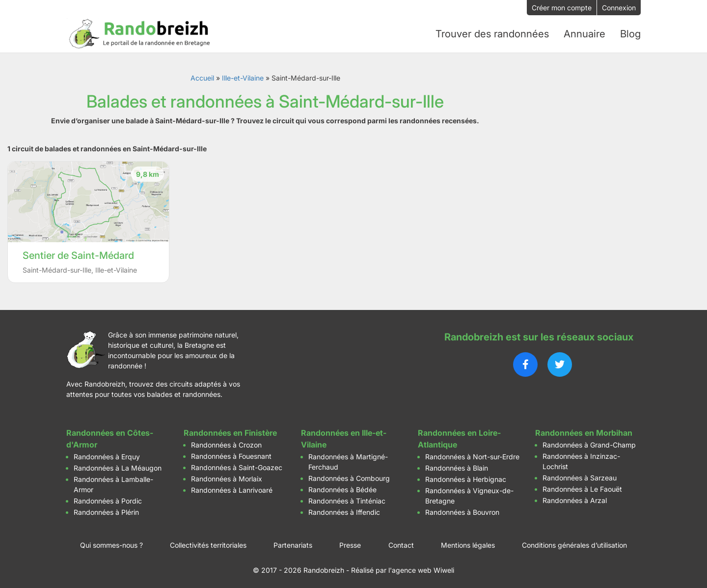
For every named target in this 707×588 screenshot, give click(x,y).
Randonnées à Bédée (342, 488)
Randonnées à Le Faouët (582, 487)
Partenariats (293, 543)
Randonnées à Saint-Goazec (237, 465)
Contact (401, 543)
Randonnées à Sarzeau (580, 476)
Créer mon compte (562, 8)
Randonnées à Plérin (106, 510)
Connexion (619, 8)
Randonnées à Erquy (107, 455)
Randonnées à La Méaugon (118, 466)
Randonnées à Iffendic (344, 510)
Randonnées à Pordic (108, 499)
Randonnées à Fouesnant (231, 454)
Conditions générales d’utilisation (574, 543)
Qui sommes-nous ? (111, 543)
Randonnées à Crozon (226, 443)
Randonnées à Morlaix (227, 477)
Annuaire (585, 33)
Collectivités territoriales (208, 543)
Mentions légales (468, 543)
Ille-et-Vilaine (243, 76)
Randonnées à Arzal (575, 498)
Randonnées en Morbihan (584, 431)
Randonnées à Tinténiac (347, 499)
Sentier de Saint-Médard (78, 253)
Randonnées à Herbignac (466, 477)
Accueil (202, 76)
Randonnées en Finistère (230, 431)
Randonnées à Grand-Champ (589, 443)
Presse (350, 543)
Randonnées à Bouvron (462, 510)
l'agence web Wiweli (421, 568)
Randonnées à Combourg (349, 476)
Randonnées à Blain (457, 466)
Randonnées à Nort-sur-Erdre (472, 455)
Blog (630, 33)
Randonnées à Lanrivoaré (232, 488)
